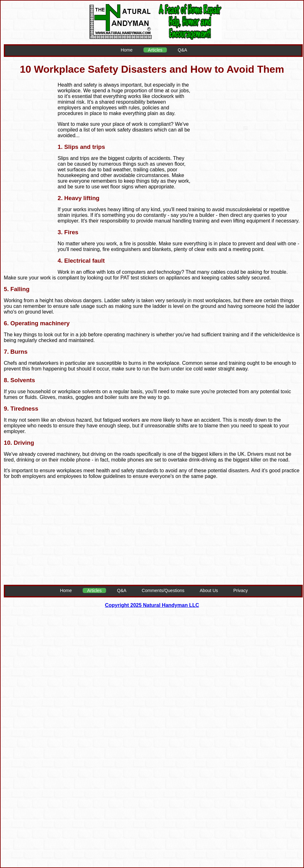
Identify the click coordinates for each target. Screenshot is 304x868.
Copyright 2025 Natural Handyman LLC (152, 605)
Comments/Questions (163, 590)
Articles (155, 50)
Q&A (182, 50)
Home (127, 50)
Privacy (241, 590)
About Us (209, 590)
